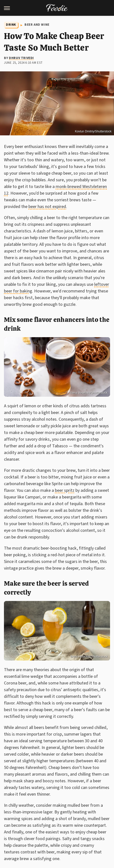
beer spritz (65, 490)
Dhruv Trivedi (21, 58)
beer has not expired (47, 207)
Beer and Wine (37, 25)
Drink (11, 25)
